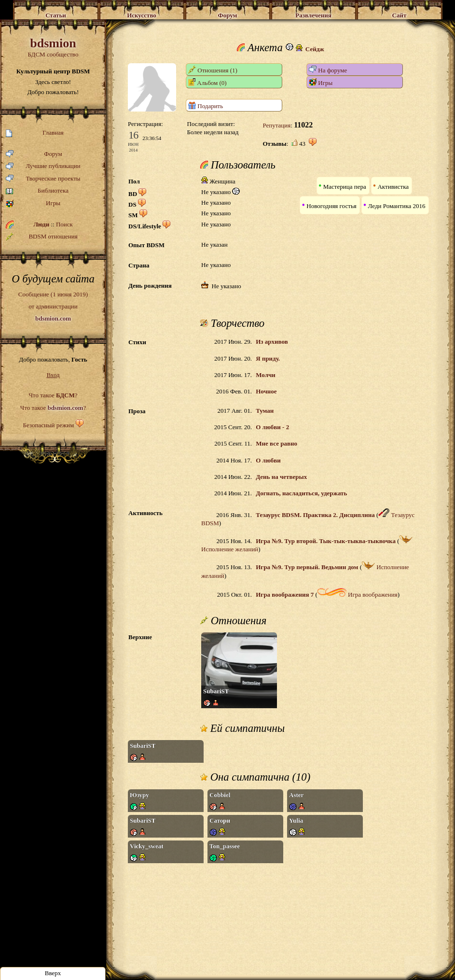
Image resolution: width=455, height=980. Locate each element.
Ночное (266, 391)
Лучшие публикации (43, 166)
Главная (35, 133)
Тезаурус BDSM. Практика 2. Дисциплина (315, 515)
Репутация (276, 125)
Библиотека (37, 191)
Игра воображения (358, 595)
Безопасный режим (48, 425)
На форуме (328, 70)
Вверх (53, 973)
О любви (268, 460)
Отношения (233, 621)
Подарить (206, 105)
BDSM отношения (42, 237)
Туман (265, 411)
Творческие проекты (43, 179)
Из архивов (272, 342)
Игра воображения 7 (285, 595)
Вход (53, 375)
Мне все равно (276, 443)
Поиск (64, 224)
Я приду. (268, 358)
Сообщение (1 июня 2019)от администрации (53, 306)
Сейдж (315, 49)
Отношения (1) (213, 70)
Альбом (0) (207, 82)
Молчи (266, 375)
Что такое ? (53, 395)
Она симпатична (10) (255, 777)
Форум (34, 154)
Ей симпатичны (242, 728)
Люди (41, 224)
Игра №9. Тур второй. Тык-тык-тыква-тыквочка (326, 541)
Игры (33, 203)
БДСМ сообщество (53, 47)
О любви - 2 (272, 427)
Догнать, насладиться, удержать (301, 493)
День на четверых (281, 477)
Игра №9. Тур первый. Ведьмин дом (307, 567)
